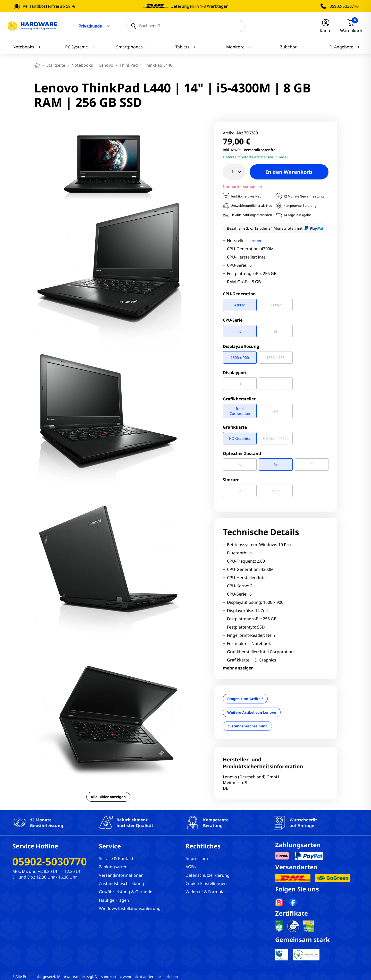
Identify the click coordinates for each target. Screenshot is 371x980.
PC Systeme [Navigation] (80, 47)
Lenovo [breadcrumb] (106, 65)
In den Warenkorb (289, 172)
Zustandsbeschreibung (247, 726)
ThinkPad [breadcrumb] (129, 65)
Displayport (235, 373)
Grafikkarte (235, 427)
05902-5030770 (344, 6)
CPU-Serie (233, 320)
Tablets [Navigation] (185, 47)
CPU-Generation (239, 294)
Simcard (231, 480)
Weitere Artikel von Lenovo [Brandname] (252, 712)
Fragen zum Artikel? (245, 699)
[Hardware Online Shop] (33, 26)
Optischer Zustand (242, 453)
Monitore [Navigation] (238, 47)
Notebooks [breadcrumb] (82, 65)
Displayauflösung (241, 346)
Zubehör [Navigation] (292, 47)
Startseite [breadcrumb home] (56, 65)
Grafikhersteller (239, 399)
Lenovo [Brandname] (255, 240)
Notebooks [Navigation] (27, 47)
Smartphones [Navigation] (133, 47)
